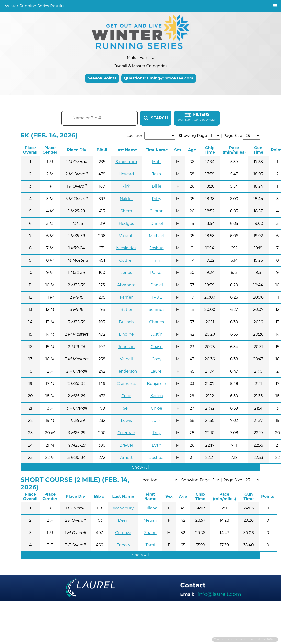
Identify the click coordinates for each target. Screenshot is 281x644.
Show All (140, 467)
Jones (126, 273)
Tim (157, 260)
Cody (157, 359)
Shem (126, 211)
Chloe (157, 408)
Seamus (157, 310)
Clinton (157, 211)
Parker (157, 273)
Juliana (150, 508)
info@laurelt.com (219, 594)
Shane (150, 533)
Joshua (157, 248)
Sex (178, 150)
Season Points (102, 78)
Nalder (126, 199)
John (157, 421)
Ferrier (126, 297)
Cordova (123, 533)
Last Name (126, 150)
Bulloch (126, 322)
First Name (157, 150)
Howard (126, 174)
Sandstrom (126, 162)
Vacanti (126, 236)
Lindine (126, 334)
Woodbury (123, 508)
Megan (150, 520)
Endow (123, 545)
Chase (157, 347)
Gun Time (258, 150)
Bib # (102, 150)
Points (268, 496)
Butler (126, 310)
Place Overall (30, 150)
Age (192, 150)
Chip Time (210, 150)
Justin (157, 334)
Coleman (126, 433)
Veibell (126, 359)
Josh (157, 174)
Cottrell (126, 260)
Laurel (157, 371)
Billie (157, 186)
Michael (157, 236)
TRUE (157, 297)
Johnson (126, 347)
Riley (157, 199)
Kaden (157, 396)
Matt (157, 162)
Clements (126, 384)
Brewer (126, 445)
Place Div (77, 150)
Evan (157, 445)
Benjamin (157, 384)
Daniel (157, 223)
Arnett (126, 458)
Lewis (126, 421)
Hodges (126, 223)
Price (126, 396)
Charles (157, 322)
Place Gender (50, 150)
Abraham (126, 285)
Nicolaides (126, 248)
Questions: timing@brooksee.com (158, 78)
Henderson (126, 371)
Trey (156, 433)
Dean (123, 520)
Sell (126, 408)
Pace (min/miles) (234, 150)
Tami (150, 545)
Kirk (126, 186)
